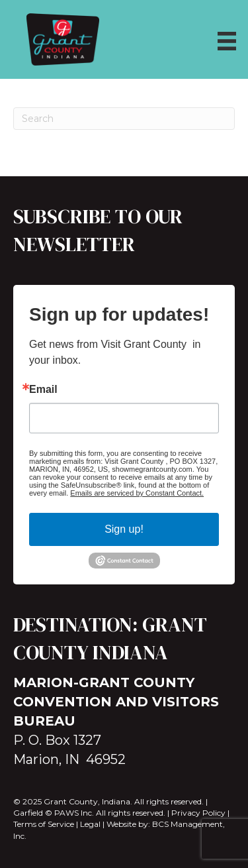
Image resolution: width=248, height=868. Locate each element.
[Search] (124, 119)
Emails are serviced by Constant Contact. (137, 493)
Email (43, 390)
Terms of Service (44, 824)
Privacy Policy (198, 813)
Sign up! (124, 529)
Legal (90, 824)
